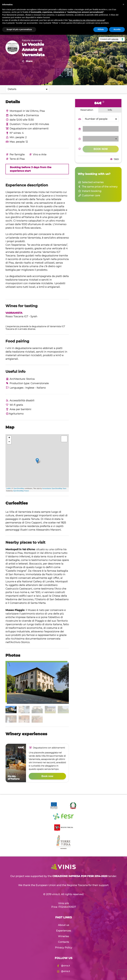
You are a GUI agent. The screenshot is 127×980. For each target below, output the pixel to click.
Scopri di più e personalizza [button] (19, 29)
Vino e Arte (38, 155)
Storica (30, 379)
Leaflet (8, 488)
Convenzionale (40, 383)
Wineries (63, 936)
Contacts (63, 942)
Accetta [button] (117, 29)
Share (27, 61)
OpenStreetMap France (21, 491)
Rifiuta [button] (101, 29)
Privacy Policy (64, 948)
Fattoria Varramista (32, 40)
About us (64, 925)
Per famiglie (15, 155)
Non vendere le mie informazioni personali (87, 20)
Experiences (64, 931)
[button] (123, 4)
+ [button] (9, 438)
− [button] (9, 442)
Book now (47, 776)
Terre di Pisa (15, 159)
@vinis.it (63, 966)
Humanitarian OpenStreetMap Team (54, 488)
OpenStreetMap (19, 488)
